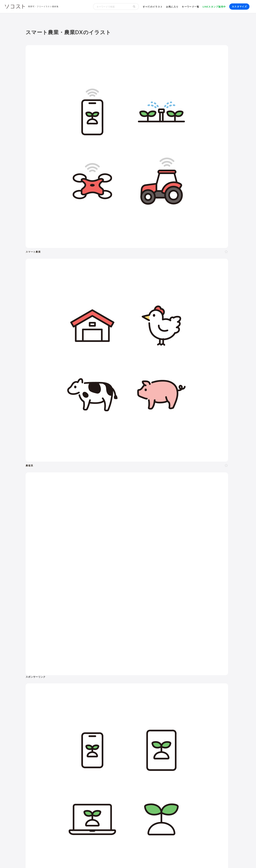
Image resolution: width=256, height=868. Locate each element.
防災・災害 (181, 717)
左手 (43, 687)
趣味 (199, 680)
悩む (50, 695)
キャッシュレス (155, 680)
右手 (116, 683)
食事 (154, 667)
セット (200, 737)
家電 (149, 676)
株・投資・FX (212, 701)
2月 (68, 716)
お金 (115, 635)
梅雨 (82, 732)
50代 (98, 663)
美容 (76, 644)
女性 (50, 663)
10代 (66, 663)
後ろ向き (106, 683)
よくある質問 (67, 860)
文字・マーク (130, 644)
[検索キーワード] (111, 7)
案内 (116, 695)
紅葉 (57, 736)
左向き (95, 683)
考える (58, 695)
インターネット (202, 725)
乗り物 (174, 635)
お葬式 (197, 663)
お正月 (44, 728)
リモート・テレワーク (159, 701)
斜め (77, 683)
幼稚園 (76, 667)
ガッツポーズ (104, 695)
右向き (85, 683)
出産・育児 (153, 663)
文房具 (158, 676)
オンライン (180, 701)
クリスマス (68, 736)
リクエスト (212, 737)
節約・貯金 (173, 680)
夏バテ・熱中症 (209, 667)
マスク (195, 667)
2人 (48, 675)
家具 (224, 672)
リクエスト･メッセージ (90, 860)
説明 (43, 699)
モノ (112, 644)
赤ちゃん (65, 667)
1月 (61, 716)
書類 (166, 676)
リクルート (197, 697)
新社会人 (184, 697)
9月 (113, 716)
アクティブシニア (209, 672)
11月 (51, 720)
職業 (149, 697)
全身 (43, 683)
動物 (212, 635)
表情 (43, 695)
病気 (213, 663)
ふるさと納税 (154, 713)
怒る (75, 695)
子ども (86, 667)
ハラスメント (169, 697)
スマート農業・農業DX (160, 717)
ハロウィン (46, 736)
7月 (100, 716)
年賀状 (54, 728)
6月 (93, 716)
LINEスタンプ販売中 (214, 7)
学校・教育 (131, 635)
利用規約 (52, 860)
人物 (31, 635)
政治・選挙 (180, 685)
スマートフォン (183, 725)
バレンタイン (84, 728)
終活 (189, 663)
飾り (161, 737)
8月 (106, 716)
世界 (169, 685)
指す (50, 699)
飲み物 (162, 667)
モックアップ (174, 737)
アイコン (189, 737)
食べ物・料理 (94, 644)
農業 (212, 713)
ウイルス (183, 667)
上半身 (51, 683)
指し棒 (58, 699)
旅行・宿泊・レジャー (208, 685)
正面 (65, 683)
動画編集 (171, 729)
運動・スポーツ (155, 672)
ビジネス (61, 635)
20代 (74, 663)
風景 (149, 685)
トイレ (175, 676)
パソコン (151, 725)
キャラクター (216, 680)
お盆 (114, 732)
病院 (206, 663)
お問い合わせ (113, 860)
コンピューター (155, 729)
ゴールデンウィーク (51, 732)
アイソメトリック (156, 644)
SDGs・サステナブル (158, 709)
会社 (156, 697)
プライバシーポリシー (135, 860)
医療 (31, 644)
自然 (200, 635)
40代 (90, 663)
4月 (81, 716)
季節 (76, 635)
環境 (188, 635)
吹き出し (151, 737)
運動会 (91, 732)
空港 (191, 685)
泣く (82, 695)
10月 (43, 720)
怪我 (221, 663)
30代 (82, 663)
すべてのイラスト (153, 7)
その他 (177, 644)
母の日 (98, 728)
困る (67, 695)
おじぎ (90, 695)
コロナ (172, 667)
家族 (65, 675)
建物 (160, 635)
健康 (64, 644)
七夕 (100, 732)
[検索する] (134, 7)
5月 (87, 716)
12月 (59, 720)
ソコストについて (35, 860)
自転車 (158, 689)
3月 (74, 716)
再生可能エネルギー (184, 709)
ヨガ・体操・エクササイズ (181, 672)
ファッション (206, 676)
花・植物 (159, 685)
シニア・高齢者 (49, 667)
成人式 (64, 728)
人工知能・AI (199, 713)
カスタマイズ (239, 6)
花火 (107, 732)
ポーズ (45, 635)
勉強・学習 (195, 701)
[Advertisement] (199, 77)
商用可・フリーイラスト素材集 (43, 6)
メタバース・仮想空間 (176, 713)
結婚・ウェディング (173, 663)
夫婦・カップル (79, 675)
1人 (42, 675)
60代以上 (108, 663)
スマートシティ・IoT (210, 709)
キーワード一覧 (191, 7)
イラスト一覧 (223, 619)
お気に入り (172, 7)
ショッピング (188, 676)
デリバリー (188, 680)
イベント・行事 (96, 635)
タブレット (165, 725)
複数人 (56, 675)
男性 (43, 663)
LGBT (58, 663)
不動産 (225, 701)
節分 (72, 728)
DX (226, 709)
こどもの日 (71, 732)
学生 (94, 667)
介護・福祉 (48, 644)
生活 (148, 635)
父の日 (108, 728)
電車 (149, 689)
